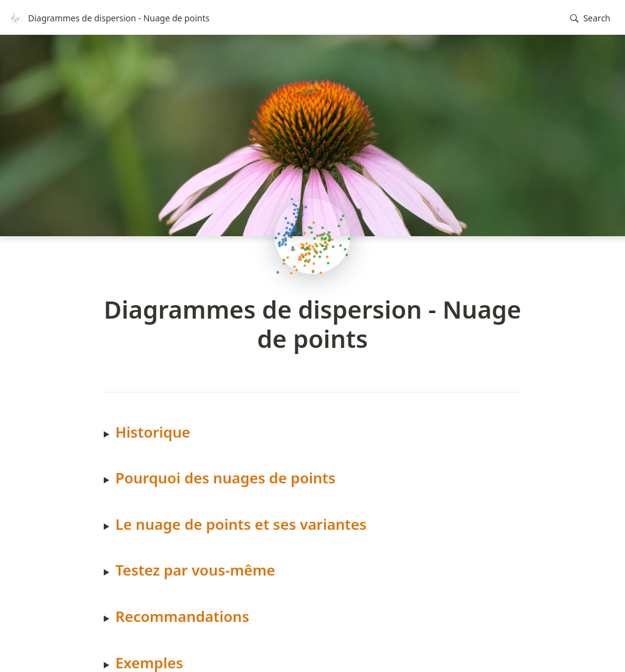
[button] (590, 19)
